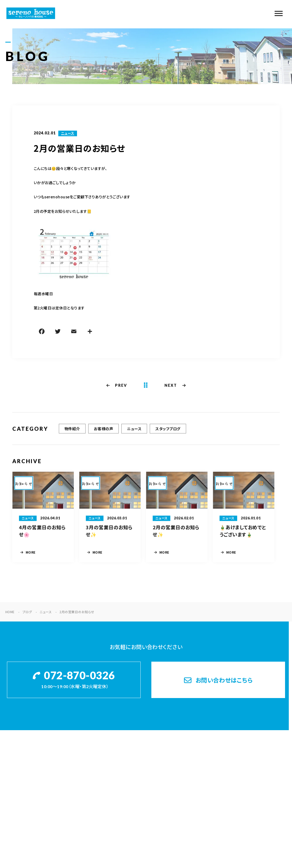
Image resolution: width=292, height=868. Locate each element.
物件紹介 (72, 431)
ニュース (68, 134)
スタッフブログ (168, 431)
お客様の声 (103, 431)
